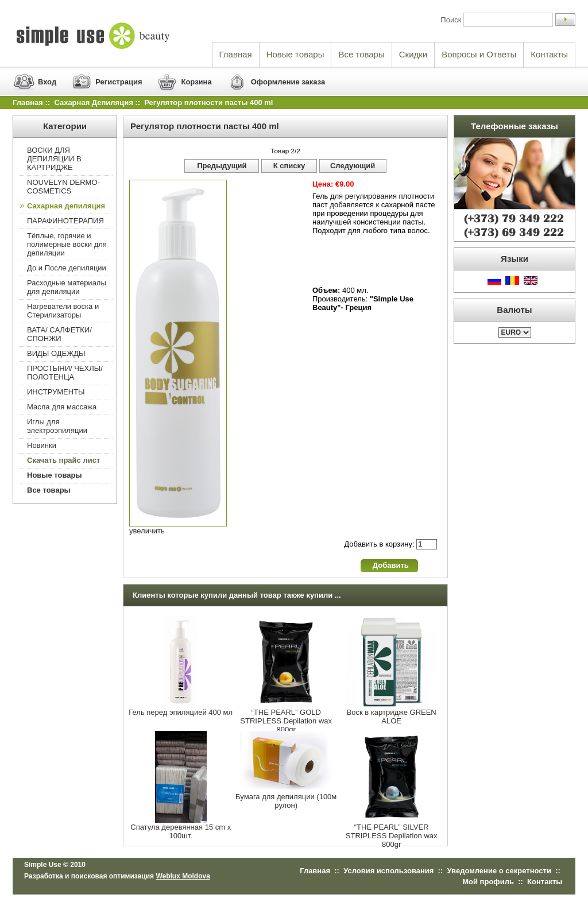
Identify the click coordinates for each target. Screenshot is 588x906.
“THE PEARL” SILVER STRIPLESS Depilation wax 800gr (392, 836)
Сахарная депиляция (93, 102)
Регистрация (119, 82)
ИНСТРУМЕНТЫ (56, 392)
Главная (236, 54)
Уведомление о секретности (499, 871)
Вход (47, 82)
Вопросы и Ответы (479, 54)
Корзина (196, 82)
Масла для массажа (62, 407)
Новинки (42, 445)
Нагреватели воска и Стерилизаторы (63, 311)
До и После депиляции (67, 268)
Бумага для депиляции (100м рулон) (286, 801)
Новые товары (295, 54)
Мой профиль (488, 882)
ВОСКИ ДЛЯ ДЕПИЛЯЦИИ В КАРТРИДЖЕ (54, 159)
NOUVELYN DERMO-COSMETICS (63, 187)
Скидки (413, 54)
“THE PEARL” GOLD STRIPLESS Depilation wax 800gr (286, 721)
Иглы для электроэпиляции (57, 426)
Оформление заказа (288, 82)
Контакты (549, 54)
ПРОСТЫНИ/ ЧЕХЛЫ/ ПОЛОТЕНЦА (65, 373)
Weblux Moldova (183, 876)
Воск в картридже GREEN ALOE (392, 717)
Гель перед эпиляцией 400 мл (181, 712)
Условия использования (388, 871)
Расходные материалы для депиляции (67, 287)
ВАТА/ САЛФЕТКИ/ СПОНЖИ (59, 334)
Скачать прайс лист (63, 460)
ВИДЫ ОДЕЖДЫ (56, 353)
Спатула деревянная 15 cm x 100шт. (181, 831)
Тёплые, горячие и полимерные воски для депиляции (67, 244)
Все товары (361, 54)
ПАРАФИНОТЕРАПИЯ (65, 221)
